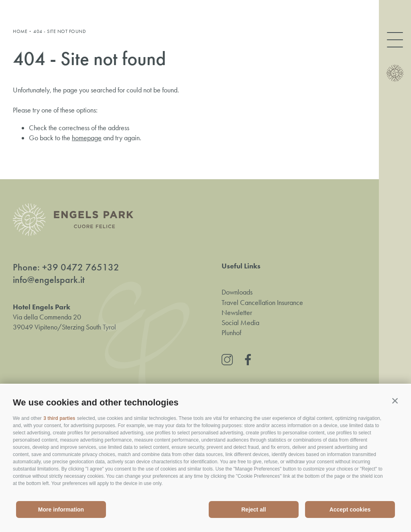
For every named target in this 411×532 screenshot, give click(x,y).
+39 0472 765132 (81, 267)
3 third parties (59, 418)
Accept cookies (350, 509)
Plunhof (231, 333)
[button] (395, 401)
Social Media (240, 323)
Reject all (253, 509)
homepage (87, 138)
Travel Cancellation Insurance (262, 303)
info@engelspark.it (49, 280)
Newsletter (237, 313)
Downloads (237, 292)
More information (61, 509)
